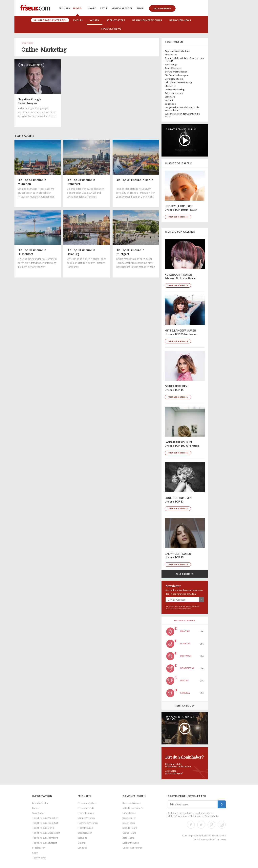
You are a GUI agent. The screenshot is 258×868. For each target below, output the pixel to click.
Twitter (201, 825)
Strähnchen (129, 823)
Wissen (95, 20)
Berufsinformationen (176, 72)
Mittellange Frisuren (133, 808)
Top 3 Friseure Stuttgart (45, 843)
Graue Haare (129, 833)
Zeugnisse (170, 104)
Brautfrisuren (85, 833)
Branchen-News (180, 20)
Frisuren (64, 8)
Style (104, 8)
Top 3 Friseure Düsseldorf (46, 833)
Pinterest (211, 825)
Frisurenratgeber (87, 803)
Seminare (170, 97)
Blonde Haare (130, 828)
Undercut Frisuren (132, 848)
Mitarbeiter (171, 55)
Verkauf (169, 100)
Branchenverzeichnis (147, 20)
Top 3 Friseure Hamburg (45, 838)
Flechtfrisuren (85, 828)
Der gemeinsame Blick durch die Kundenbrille (182, 109)
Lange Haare (129, 813)
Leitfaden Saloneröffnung (178, 82)
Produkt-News (111, 29)
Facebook (191, 825)
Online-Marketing (175, 89)
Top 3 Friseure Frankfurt (45, 823)
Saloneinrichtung (174, 93)
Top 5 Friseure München (45, 818)
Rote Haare (128, 838)
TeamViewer (39, 858)
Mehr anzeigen (185, 706)
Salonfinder (162, 8)
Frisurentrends (86, 808)
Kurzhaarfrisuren (132, 803)
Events (78, 20)
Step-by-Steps (116, 20)
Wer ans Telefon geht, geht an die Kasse (182, 115)
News (35, 808)
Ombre (81, 843)
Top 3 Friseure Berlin (43, 828)
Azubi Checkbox (173, 68)
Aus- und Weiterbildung (177, 51)
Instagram (222, 825)
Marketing (170, 86)
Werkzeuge (171, 64)
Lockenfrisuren (131, 843)
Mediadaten (39, 848)
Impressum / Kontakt (200, 836)
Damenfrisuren (134, 796)
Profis (77, 8)
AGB (184, 836)
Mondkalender (122, 8)
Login (35, 853)
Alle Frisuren (185, 574)
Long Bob (82, 848)
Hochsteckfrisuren (88, 823)
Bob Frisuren (129, 818)
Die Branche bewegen (176, 75)
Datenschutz (186, 609)
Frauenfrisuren (86, 813)
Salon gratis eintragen (50, 20)
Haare (92, 8)
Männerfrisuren (86, 818)
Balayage (82, 838)
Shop (140, 8)
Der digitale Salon (174, 79)
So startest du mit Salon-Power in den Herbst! (184, 59)
